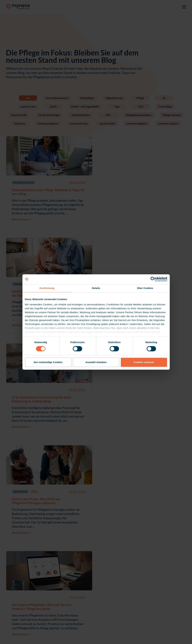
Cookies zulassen (144, 362)
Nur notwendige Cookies (48, 362)
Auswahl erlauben (96, 362)
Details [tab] (96, 288)
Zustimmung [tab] (47, 288)
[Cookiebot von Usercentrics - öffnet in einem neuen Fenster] (153, 279)
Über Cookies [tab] (145, 288)
